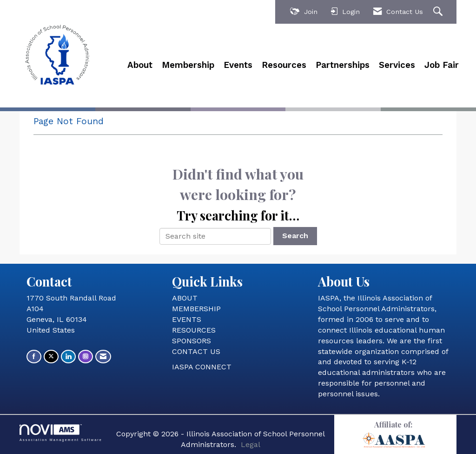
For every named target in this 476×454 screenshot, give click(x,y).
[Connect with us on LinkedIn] (68, 357)
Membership (188, 65)
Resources (284, 65)
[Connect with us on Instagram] (86, 357)
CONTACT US (196, 351)
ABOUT (185, 298)
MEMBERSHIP (196, 309)
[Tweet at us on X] (51, 357)
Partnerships (343, 65)
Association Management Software (61, 433)
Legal (251, 444)
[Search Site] (439, 12)
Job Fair (442, 65)
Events (238, 65)
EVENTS (187, 319)
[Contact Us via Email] (103, 357)
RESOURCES (194, 330)
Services (397, 65)
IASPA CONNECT (202, 367)
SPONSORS (192, 341)
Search (295, 236)
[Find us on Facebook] (34, 357)
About (140, 65)
